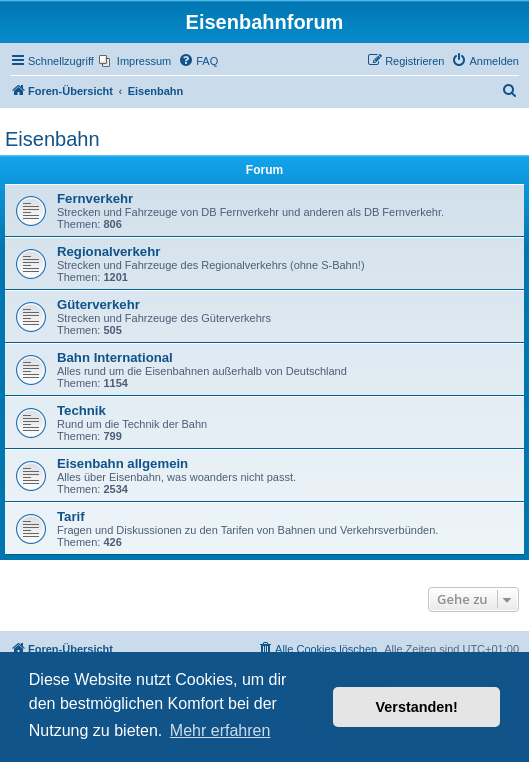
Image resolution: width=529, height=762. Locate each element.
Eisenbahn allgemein (122, 463)
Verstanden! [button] (417, 707)
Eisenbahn (52, 139)
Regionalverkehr (108, 251)
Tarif (71, 516)
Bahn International (115, 357)
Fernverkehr (95, 198)
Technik (81, 410)
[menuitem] (135, 61)
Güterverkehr (98, 304)
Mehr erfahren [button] (220, 730)
